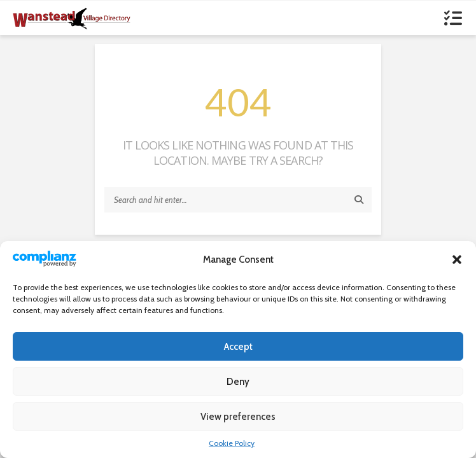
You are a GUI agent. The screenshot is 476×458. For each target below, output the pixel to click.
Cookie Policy (232, 443)
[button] (457, 260)
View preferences (238, 417)
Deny (238, 382)
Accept (238, 347)
